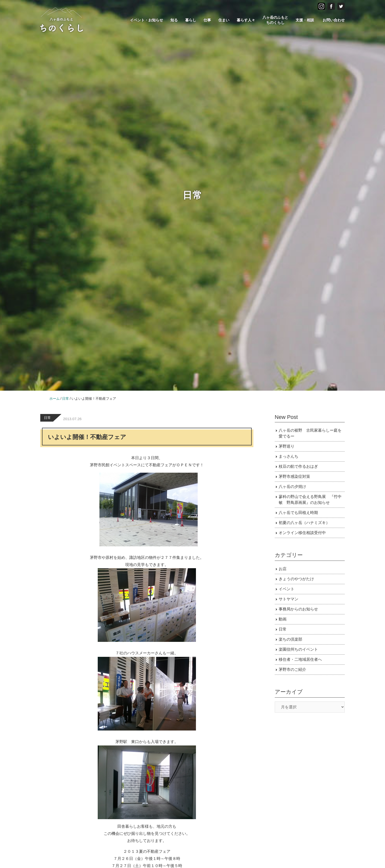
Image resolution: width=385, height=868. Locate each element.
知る (174, 20)
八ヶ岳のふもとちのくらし (275, 20)
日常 (47, 418)
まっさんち (289, 456)
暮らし (191, 20)
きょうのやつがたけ (296, 579)
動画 (283, 619)
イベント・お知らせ (146, 20)
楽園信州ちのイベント (298, 649)
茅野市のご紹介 (292, 669)
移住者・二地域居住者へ (300, 659)
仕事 (207, 20)
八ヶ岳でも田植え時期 (298, 513)
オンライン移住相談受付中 (302, 533)
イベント (287, 589)
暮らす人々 (246, 20)
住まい (224, 20)
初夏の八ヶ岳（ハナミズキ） (304, 523)
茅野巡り (287, 446)
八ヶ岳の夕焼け (292, 487)
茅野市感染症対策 (294, 476)
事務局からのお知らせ (298, 609)
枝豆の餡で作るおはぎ (298, 466)
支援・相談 (305, 20)
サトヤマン (289, 599)
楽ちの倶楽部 (290, 639)
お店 (283, 569)
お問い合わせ (334, 20)
